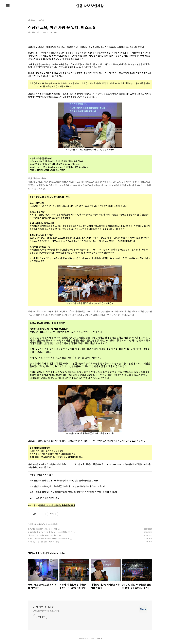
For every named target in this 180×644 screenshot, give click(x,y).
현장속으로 (32, 524)
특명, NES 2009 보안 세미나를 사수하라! (43, 529)
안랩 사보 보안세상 (90, 6)
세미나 (41, 524)
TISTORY (91, 638)
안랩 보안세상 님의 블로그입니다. (47, 611)
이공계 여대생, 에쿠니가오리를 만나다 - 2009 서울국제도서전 (50, 532)
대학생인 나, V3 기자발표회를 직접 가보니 (43, 535)
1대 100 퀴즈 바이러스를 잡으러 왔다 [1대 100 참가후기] (49, 538)
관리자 (100, 638)
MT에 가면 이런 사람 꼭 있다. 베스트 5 (42, 542)
